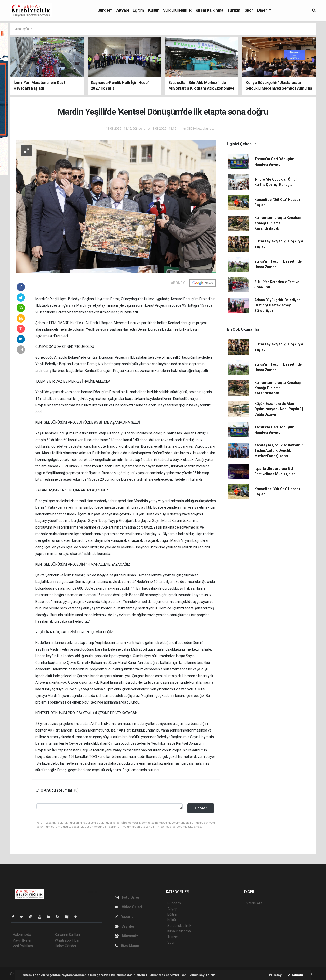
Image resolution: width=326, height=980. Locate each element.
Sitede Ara (254, 903)
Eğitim (138, 10)
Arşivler (125, 926)
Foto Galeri (128, 897)
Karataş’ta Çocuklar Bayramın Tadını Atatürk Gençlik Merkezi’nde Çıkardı (279, 450)
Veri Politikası (23, 946)
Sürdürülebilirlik (177, 10)
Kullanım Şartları (67, 935)
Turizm (234, 10)
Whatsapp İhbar (67, 940)
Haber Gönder (66, 946)
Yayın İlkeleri (22, 940)
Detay (275, 975)
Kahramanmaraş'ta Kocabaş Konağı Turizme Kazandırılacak (277, 223)
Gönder (201, 808)
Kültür (153, 10)
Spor (249, 10)
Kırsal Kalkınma (209, 10)
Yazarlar (125, 917)
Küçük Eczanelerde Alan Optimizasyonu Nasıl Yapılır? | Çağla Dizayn (279, 409)
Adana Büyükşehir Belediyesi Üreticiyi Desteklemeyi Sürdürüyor (278, 305)
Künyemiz (126, 936)
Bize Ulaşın (127, 946)
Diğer (263, 10)
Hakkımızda (22, 935)
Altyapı (123, 10)
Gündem (105, 10)
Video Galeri (128, 907)
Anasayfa (22, 29)
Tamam (295, 975)
